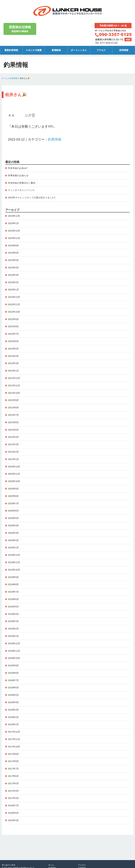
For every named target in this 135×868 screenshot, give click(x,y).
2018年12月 (14, 643)
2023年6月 (13, 253)
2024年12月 (14, 216)
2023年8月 (13, 246)
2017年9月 (13, 754)
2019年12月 (14, 555)
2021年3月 (13, 444)
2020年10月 (14, 481)
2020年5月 (13, 518)
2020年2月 (13, 540)
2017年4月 (13, 791)
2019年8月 (13, 584)
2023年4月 (13, 268)
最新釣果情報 (11, 50)
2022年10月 (14, 312)
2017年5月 (13, 783)
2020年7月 (13, 503)
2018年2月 (13, 717)
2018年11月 (14, 651)
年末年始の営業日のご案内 (22, 183)
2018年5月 (13, 695)
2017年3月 (13, 798)
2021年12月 (14, 378)
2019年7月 (13, 592)
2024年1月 (13, 223)
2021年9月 (13, 400)
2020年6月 (13, 511)
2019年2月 (13, 629)
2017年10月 (14, 747)
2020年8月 (13, 496)
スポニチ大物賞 (34, 50)
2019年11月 (14, 562)
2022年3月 (13, 363)
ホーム (5, 78)
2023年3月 (13, 275)
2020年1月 (13, 548)
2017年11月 (14, 739)
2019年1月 (13, 636)
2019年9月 (13, 577)
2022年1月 (13, 371)
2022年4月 (13, 356)
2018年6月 (13, 688)
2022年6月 (13, 341)
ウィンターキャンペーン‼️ (21, 190)
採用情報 (124, 50)
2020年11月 (14, 474)
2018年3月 (13, 710)
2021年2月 (13, 452)
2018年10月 (14, 658)
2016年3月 (13, 820)
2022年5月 (13, 349)
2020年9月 (13, 489)
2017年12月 (14, 732)
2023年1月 (13, 290)
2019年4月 (13, 614)
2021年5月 (13, 430)
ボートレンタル (79, 50)
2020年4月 (13, 526)
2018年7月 (13, 680)
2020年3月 (13, 533)
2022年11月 (14, 304)
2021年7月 (13, 415)
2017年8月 (13, 761)
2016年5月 (13, 813)
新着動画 (56, 50)
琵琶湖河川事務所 (20, 29)
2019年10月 (14, 570)
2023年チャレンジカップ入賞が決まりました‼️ (32, 198)
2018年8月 (13, 673)
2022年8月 (13, 326)
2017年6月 (13, 776)
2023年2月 (13, 282)
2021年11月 (14, 386)
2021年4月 (13, 437)
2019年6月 (13, 599)
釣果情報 (14, 78)
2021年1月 (13, 459)
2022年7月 (13, 334)
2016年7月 (13, 805)
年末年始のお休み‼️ (18, 168)
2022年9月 (13, 319)
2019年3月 (13, 621)
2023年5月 (13, 260)
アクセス (101, 50)
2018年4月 (13, 702)
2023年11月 (14, 238)
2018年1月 (13, 724)
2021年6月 (13, 422)
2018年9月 (13, 666)
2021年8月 (13, 408)
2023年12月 (14, 231)
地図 (128, 39)
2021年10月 (14, 393)
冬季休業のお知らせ (18, 176)
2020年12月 (14, 467)
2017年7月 (13, 769)
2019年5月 (13, 607)
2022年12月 (14, 297)
